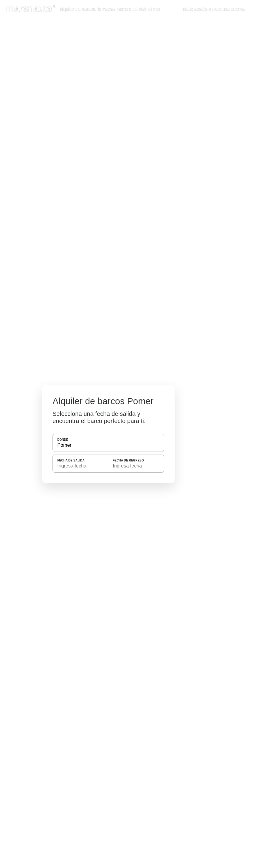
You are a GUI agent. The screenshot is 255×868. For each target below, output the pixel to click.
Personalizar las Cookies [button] (37, 64)
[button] (247, 10)
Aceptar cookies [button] (226, 64)
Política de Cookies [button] (53, 32)
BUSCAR (108, 487)
